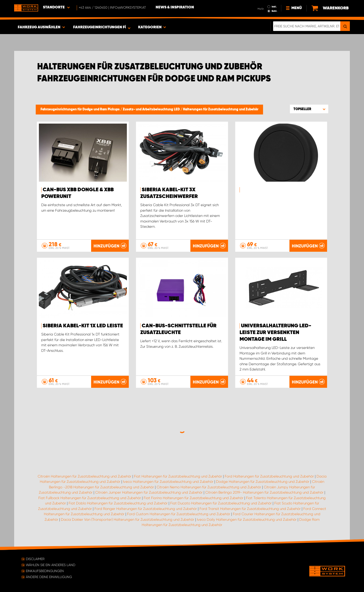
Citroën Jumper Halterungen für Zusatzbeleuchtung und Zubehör (149, 492)
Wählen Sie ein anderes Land (51, 565)
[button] (309, 109)
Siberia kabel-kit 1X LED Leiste (83, 326)
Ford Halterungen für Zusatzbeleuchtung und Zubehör (269, 476)
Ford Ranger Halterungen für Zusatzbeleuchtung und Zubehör (146, 509)
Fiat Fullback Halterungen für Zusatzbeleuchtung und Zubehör (90, 498)
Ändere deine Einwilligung (49, 577)
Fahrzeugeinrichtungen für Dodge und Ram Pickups (80, 109)
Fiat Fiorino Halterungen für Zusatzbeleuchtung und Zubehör (194, 498)
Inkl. (274, 7)
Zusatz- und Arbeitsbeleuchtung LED (152, 109)
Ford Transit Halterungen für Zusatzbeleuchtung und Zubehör (250, 509)
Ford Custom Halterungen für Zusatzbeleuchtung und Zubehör (179, 514)
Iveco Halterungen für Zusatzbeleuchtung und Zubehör (168, 482)
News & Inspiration (175, 7)
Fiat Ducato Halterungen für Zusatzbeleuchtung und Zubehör (221, 503)
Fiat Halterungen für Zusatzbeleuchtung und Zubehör (178, 476)
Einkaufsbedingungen (45, 571)
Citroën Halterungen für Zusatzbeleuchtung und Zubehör (85, 476)
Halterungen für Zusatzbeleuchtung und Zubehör (221, 109)
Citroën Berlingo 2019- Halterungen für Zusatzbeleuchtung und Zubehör (264, 492)
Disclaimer (35, 559)
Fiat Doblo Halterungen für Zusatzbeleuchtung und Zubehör (118, 503)
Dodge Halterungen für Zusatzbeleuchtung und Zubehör (263, 482)
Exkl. (274, 11)
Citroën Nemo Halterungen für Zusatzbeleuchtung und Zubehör (209, 487)
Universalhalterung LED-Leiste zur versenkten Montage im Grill (275, 333)
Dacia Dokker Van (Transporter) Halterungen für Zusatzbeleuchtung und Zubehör (128, 520)
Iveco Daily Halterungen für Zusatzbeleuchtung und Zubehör (247, 520)
